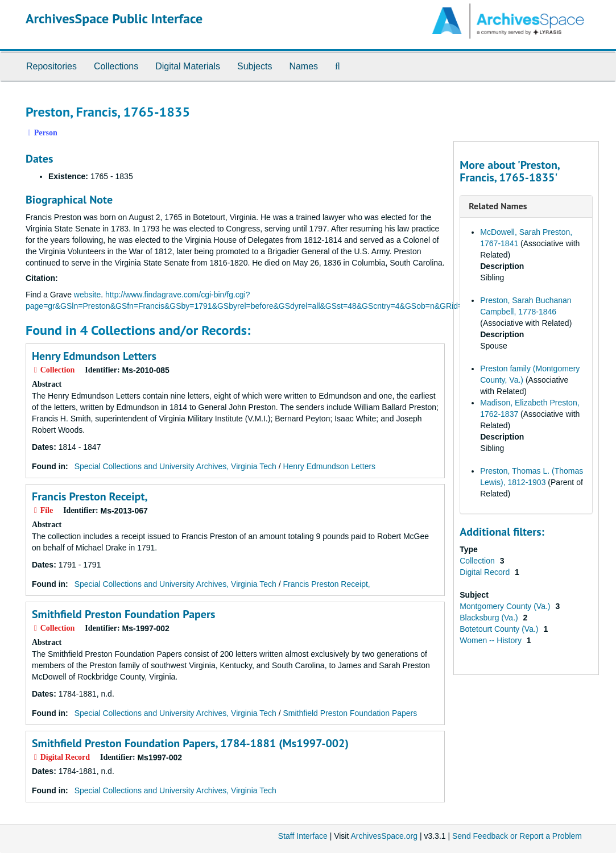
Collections (116, 66)
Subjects (255, 66)
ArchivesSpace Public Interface (114, 18)
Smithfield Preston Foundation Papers (123, 614)
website (87, 295)
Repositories (51, 66)
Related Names (498, 206)
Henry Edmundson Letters (94, 356)
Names (303, 66)
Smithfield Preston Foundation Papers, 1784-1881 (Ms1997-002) (190, 743)
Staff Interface (303, 836)
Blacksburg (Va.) (490, 618)
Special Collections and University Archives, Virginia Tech (175, 466)
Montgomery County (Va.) (506, 606)
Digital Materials (188, 66)
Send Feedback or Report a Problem (517, 836)
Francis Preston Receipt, (90, 496)
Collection (478, 561)
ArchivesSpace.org (384, 836)
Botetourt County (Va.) (500, 629)
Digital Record (486, 572)
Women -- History (492, 640)
